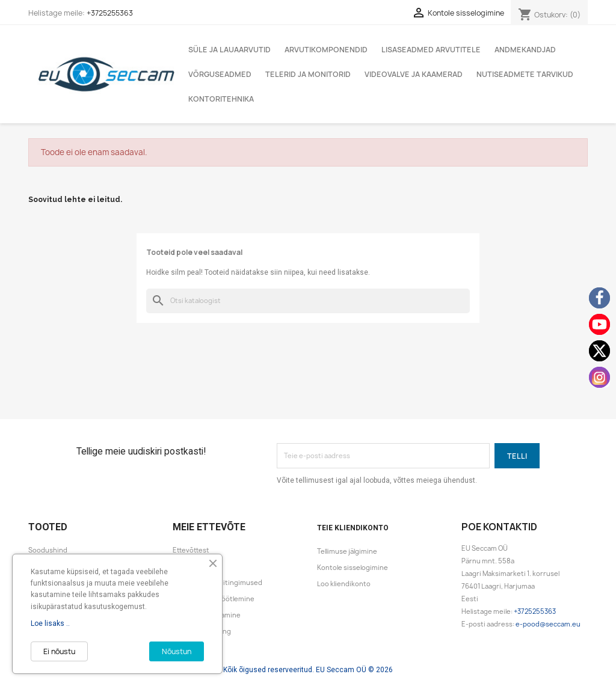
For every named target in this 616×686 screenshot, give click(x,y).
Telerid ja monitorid (308, 74)
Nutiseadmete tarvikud (525, 74)
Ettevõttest (191, 550)
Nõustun (177, 651)
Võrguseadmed (220, 74)
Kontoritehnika (221, 99)
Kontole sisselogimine (353, 568)
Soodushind (48, 550)
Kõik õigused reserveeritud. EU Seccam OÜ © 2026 (308, 670)
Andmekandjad (525, 50)
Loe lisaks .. (50, 623)
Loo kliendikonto (344, 584)
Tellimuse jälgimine (347, 551)
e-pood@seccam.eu (548, 624)
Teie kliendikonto (353, 528)
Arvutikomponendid (326, 50)
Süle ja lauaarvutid (229, 50)
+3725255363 (110, 13)
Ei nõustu (59, 651)
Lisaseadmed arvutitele (431, 50)
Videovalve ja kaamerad (414, 74)
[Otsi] (308, 301)
